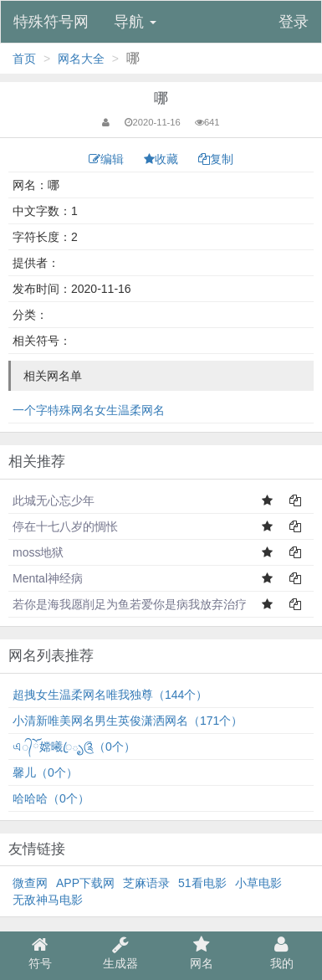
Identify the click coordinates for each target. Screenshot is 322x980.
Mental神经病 (48, 578)
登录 (294, 22)
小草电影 (258, 883)
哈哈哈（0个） (51, 798)
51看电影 (202, 883)
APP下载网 (85, 883)
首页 (24, 59)
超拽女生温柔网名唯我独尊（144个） (110, 695)
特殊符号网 (51, 22)
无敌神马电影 (48, 900)
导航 (135, 22)
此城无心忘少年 (54, 500)
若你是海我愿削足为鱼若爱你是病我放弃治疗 (130, 604)
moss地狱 (38, 552)
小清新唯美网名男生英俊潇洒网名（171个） (128, 721)
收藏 (163, 159)
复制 (216, 159)
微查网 (30, 883)
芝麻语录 (146, 883)
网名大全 (81, 59)
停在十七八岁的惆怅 (65, 526)
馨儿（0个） (45, 772)
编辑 (108, 159)
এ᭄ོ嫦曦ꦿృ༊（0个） (74, 747)
